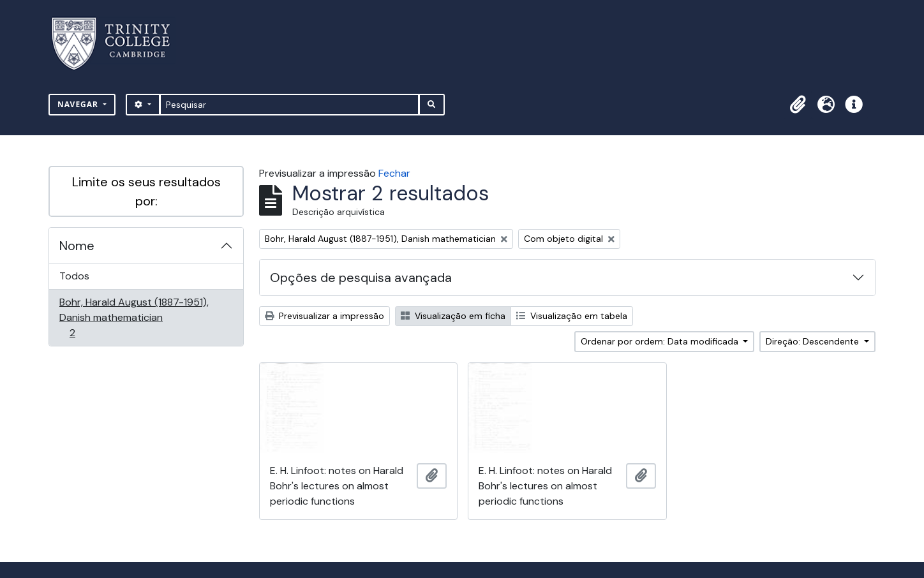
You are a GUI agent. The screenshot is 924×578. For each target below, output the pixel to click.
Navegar (79, 104)
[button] (798, 105)
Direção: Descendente (814, 341)
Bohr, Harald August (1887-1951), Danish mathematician (134, 317)
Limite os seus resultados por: (146, 191)
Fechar (394, 173)
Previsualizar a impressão (324, 316)
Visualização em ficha (453, 316)
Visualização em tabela (572, 316)
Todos (74, 276)
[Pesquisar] (289, 105)
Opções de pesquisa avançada (361, 278)
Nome (77, 246)
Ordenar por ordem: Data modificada (661, 341)
